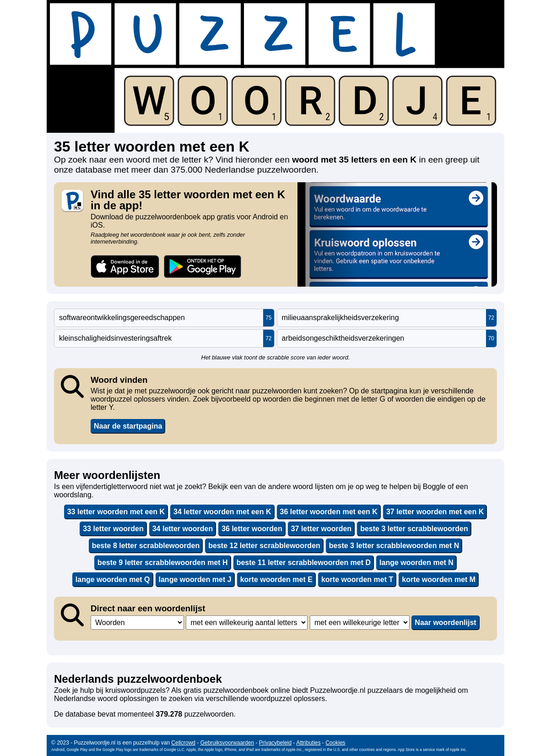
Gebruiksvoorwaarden (227, 743)
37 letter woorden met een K (435, 512)
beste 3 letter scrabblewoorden (414, 529)
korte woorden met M (439, 579)
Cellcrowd (183, 743)
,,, (137, 623)
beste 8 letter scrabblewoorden (146, 546)
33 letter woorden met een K (116, 512)
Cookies (335, 743)
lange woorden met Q (113, 579)
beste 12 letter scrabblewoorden (264, 546)
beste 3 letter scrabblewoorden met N (394, 546)
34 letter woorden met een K (222, 512)
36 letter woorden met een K (329, 512)
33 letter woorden (113, 529)
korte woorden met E (276, 579)
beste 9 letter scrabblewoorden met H (163, 563)
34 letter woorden (183, 529)
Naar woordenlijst (445, 623)
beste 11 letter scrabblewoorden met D (304, 563)
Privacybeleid (275, 743)
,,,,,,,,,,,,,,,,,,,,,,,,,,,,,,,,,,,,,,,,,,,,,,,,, (247, 623)
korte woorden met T (357, 579)
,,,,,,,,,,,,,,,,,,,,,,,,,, (360, 623)
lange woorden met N (416, 563)
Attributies (308, 743)
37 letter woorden (321, 529)
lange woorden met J (195, 579)
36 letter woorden (252, 529)
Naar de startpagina (128, 426)
